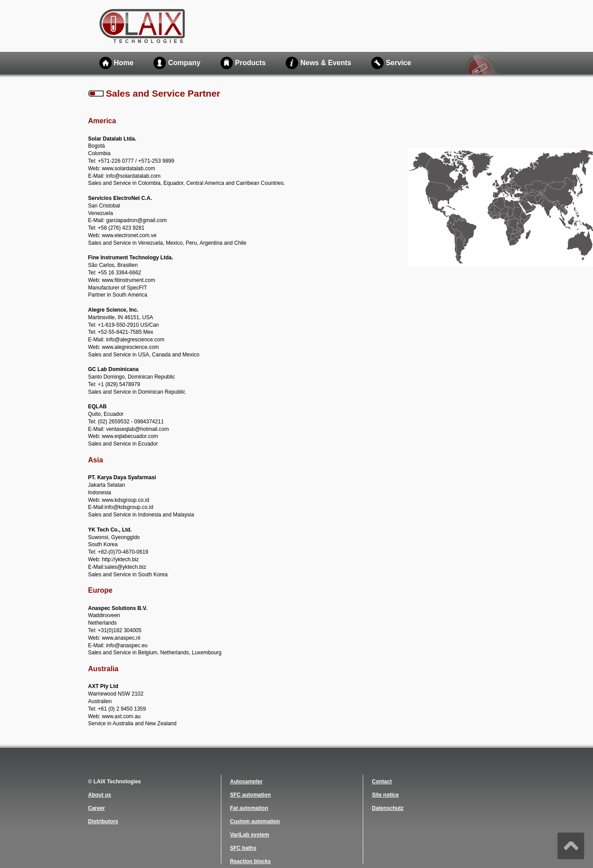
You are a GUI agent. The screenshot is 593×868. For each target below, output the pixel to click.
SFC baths (243, 848)
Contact (382, 782)
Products (250, 63)
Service (399, 63)
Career (97, 808)
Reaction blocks (251, 861)
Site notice (386, 795)
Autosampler (246, 782)
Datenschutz (388, 808)
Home (124, 63)
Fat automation (249, 808)
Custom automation (255, 821)
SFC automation (251, 795)
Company (184, 63)
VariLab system (250, 835)
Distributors (103, 821)
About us (100, 795)
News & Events (326, 63)
